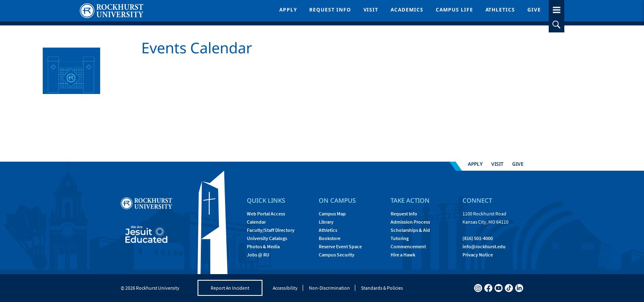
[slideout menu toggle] (557, 8)
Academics (407, 10)
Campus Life (454, 10)
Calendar (256, 222)
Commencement (408, 246)
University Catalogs (267, 238)
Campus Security (337, 255)
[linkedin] (519, 288)
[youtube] (499, 288)
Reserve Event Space (340, 246)
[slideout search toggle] (557, 25)
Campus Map (332, 214)
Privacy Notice (478, 255)
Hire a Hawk (403, 255)
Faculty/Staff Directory (271, 230)
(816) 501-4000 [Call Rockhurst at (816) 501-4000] (478, 238)
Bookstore (330, 238)
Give (534, 10)
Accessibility (285, 288)
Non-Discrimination (329, 288)
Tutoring (400, 238)
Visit (371, 10)
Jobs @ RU (258, 255)
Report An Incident (230, 288)
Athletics (500, 10)
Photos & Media (263, 246)
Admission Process (410, 222)
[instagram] (478, 288)
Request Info (330, 10)
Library (326, 222)
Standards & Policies (382, 288)
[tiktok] (509, 288)
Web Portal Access (266, 214)
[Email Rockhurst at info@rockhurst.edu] (484, 246)
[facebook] (488, 288)
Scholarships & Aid (410, 230)
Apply (288, 10)
